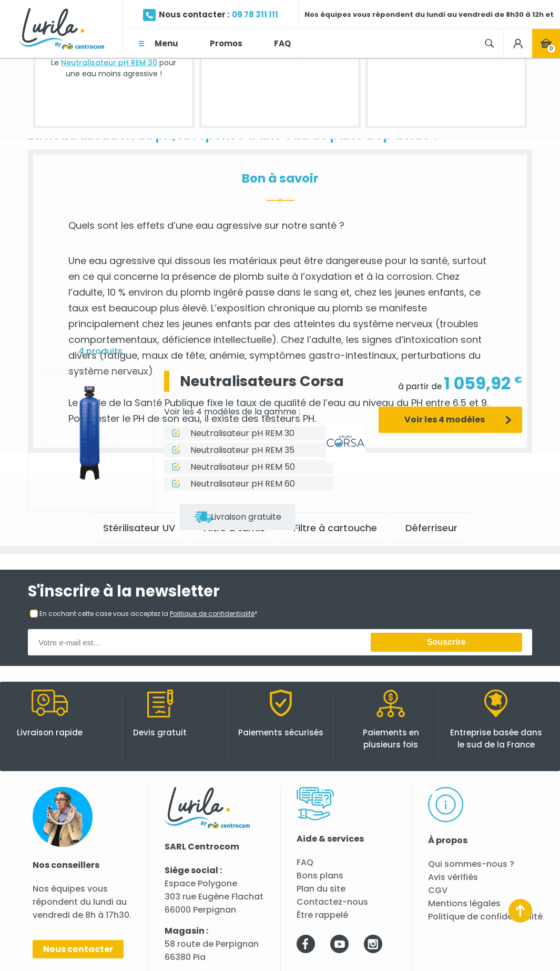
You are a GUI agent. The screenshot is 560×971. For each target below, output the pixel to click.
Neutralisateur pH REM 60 (243, 484)
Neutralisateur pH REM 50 (243, 467)
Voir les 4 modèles (445, 419)
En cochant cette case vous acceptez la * (149, 614)
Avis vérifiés (453, 877)
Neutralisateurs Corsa (262, 381)
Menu (166, 43)
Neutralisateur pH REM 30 (109, 63)
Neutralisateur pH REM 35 (242, 450)
